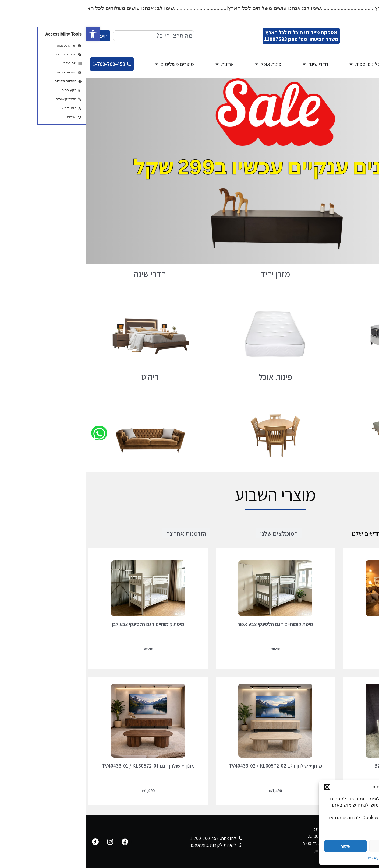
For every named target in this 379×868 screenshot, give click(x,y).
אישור (260, 846)
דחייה (305, 846)
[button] (7, 34)
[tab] (282, 533)
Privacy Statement (295, 858)
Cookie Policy (321, 858)
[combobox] (68, 36)
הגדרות (350, 846)
